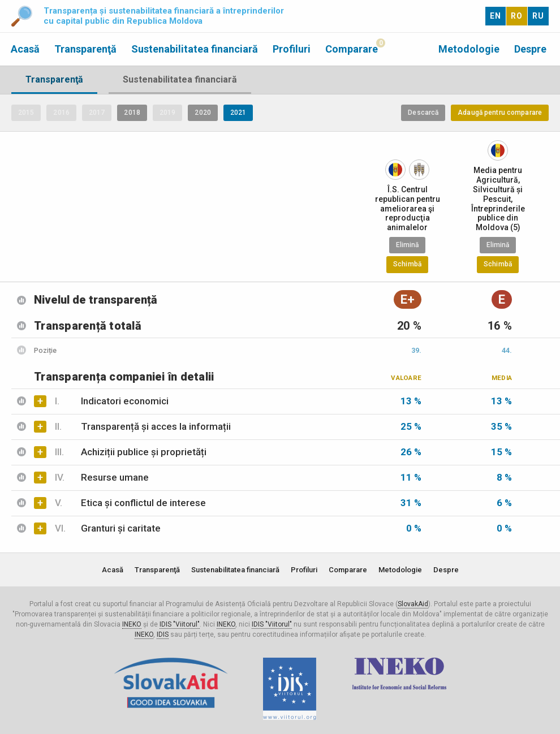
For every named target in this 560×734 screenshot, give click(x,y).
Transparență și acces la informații (143, 426)
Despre (530, 49)
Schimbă (407, 264)
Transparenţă (85, 49)
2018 (132, 113)
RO (517, 16)
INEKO (132, 624)
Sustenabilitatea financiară (195, 49)
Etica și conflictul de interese (130, 503)
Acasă (25, 49)
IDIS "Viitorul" (180, 624)
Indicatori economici (112, 401)
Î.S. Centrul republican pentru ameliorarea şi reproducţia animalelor (408, 208)
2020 (203, 113)
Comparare (352, 49)
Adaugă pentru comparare (500, 113)
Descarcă (423, 113)
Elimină (408, 245)
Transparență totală (88, 326)
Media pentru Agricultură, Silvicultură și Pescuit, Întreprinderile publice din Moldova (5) (498, 199)
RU (538, 16)
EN (496, 16)
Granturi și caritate (108, 528)
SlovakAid (413, 604)
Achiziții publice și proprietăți (131, 452)
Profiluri (292, 49)
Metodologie (469, 49)
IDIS (163, 634)
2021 (238, 113)
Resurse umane (102, 477)
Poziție (45, 350)
